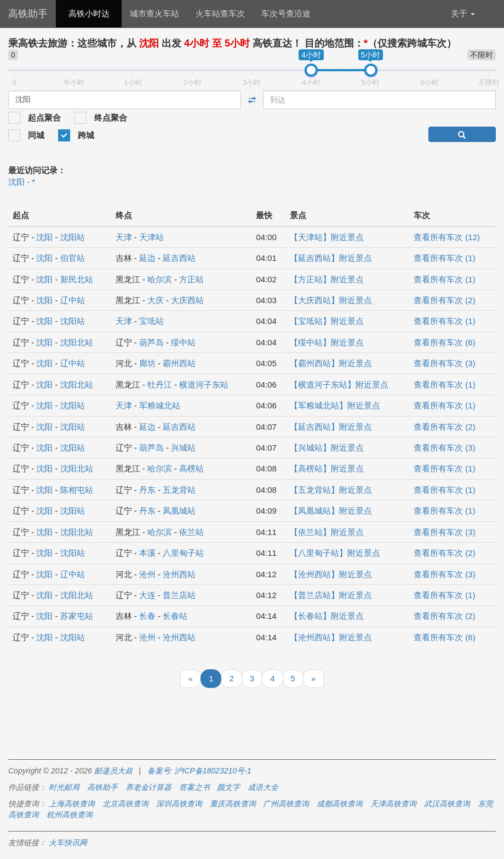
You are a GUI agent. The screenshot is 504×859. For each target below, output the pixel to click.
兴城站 (183, 448)
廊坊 (147, 363)
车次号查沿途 (286, 13)
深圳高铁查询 (179, 804)
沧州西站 (179, 574)
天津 (124, 237)
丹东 (147, 490)
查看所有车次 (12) (447, 237)
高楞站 (191, 468)
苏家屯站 (77, 616)
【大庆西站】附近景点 (331, 300)
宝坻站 (151, 321)
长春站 (175, 616)
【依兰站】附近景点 (327, 532)
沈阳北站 (77, 342)
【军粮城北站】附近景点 (335, 405)
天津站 (151, 237)
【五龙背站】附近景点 (331, 490)
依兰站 (191, 532)
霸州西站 (179, 363)
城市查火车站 (154, 13)
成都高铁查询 (340, 804)
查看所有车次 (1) (445, 258)
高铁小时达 (89, 13)
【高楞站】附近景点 (327, 468)
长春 (147, 616)
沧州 (147, 574)
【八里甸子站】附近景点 (335, 553)
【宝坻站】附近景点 (327, 321)
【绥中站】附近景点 (327, 342)
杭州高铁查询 (70, 815)
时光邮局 (64, 787)
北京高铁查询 (125, 804)
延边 (147, 258)
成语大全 (263, 787)
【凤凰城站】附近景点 (331, 511)
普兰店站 (179, 595)
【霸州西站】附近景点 (331, 363)
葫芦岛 (151, 342)
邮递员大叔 (113, 771)
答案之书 (194, 787)
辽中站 (73, 300)
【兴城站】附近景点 (327, 448)
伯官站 (73, 258)
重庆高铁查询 (233, 804)
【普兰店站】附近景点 (331, 595)
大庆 (156, 300)
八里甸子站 (183, 553)
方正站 (191, 279)
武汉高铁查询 (447, 804)
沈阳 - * (22, 182)
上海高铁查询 (72, 804)
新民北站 (77, 279)
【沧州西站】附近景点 (331, 574)
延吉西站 (179, 258)
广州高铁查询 (286, 804)
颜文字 (228, 787)
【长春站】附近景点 (327, 616)
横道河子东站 (204, 385)
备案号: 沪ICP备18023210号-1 (199, 771)
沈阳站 (73, 237)
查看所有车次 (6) (445, 342)
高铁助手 (28, 14)
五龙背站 (179, 490)
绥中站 (183, 342)
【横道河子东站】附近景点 (339, 385)
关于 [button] (463, 13)
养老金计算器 (148, 787)
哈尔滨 (160, 279)
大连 (147, 595)
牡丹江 (160, 385)
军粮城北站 (160, 405)
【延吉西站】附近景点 (331, 258)
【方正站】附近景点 (327, 279)
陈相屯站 (77, 490)
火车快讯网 (68, 843)
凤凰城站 (179, 511)
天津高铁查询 (393, 804)
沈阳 (44, 237)
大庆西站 (187, 300)
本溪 (147, 553)
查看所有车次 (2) (445, 300)
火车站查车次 (220, 13)
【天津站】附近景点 (327, 237)
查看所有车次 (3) (445, 363)
